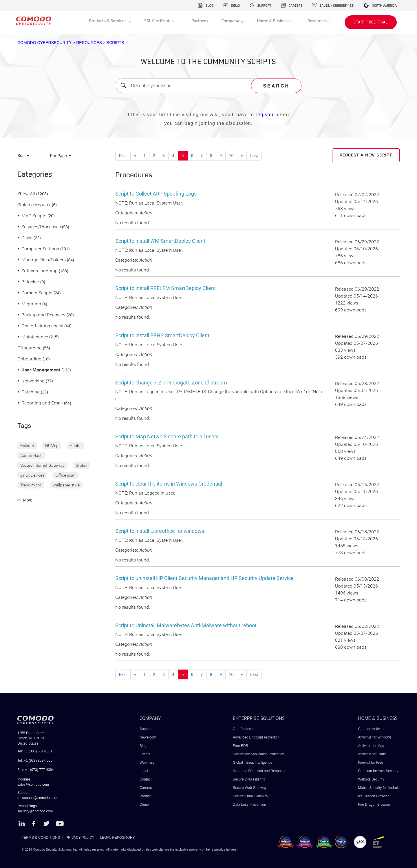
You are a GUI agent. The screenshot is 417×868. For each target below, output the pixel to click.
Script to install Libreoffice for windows (160, 531)
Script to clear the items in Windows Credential (169, 484)
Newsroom (148, 737)
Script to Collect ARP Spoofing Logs (156, 194)
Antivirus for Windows (375, 737)
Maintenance (33, 337)
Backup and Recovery (41, 315)
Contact (146, 779)
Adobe (76, 446)
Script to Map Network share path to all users (167, 436)
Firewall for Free (371, 763)
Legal (144, 771)
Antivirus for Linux (372, 754)
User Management (39, 370)
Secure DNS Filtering (249, 779)
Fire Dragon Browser (374, 805)
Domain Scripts (35, 293)
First (123, 156)
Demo (144, 805)
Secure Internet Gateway (42, 465)
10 (231, 156)
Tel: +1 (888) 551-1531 (35, 751)
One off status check (40, 326)
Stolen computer (34, 205)
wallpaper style (66, 485)
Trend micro (31, 485)
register (265, 115)
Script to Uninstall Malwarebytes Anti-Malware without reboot (186, 625)
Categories (35, 175)
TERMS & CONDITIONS (41, 838)
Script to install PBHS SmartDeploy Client (162, 335)
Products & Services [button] (108, 21)
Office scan (66, 475)
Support (146, 729)
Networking (31, 381)
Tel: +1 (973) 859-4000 (35, 761)
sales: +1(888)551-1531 (337, 6)
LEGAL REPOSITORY (118, 838)
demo (236, 6)
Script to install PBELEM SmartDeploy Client (165, 288)
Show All (26, 194)
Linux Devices (32, 475)
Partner (145, 796)
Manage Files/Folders (42, 260)
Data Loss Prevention (249, 805)
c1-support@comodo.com (37, 798)
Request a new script (366, 155)
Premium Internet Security (378, 771)
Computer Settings (38, 249)
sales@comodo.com (33, 785)
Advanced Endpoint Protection (256, 737)
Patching (29, 392)
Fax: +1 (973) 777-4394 (36, 770)
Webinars (147, 763)
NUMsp (52, 446)
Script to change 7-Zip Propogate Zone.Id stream (171, 383)
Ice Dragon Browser (374, 796)
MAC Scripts (32, 216)
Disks (25, 238)
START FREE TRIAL (371, 22)
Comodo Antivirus (372, 729)
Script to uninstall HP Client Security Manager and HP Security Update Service (204, 578)
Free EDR (240, 746)
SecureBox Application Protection (258, 754)
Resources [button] (318, 21)
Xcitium (27, 446)
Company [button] (231, 21)
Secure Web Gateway (250, 788)
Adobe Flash (31, 455)
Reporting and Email (40, 403)
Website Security (371, 779)
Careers (146, 788)
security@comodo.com (35, 811)
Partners (200, 21)
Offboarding (30, 348)
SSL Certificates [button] (159, 21)
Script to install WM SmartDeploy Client (160, 241)
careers (296, 6)
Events (145, 754)
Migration (29, 304)
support (264, 6)
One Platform (243, 729)
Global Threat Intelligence (253, 763)
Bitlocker (28, 282)
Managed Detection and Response (260, 771)
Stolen (82, 465)
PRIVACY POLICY (80, 838)
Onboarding (29, 359)
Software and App (38, 271)
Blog (143, 746)
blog (210, 6)
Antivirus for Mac (371, 746)
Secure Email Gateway (251, 796)
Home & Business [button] (274, 21)
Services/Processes (39, 227)
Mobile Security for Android (379, 788)
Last (254, 156)
